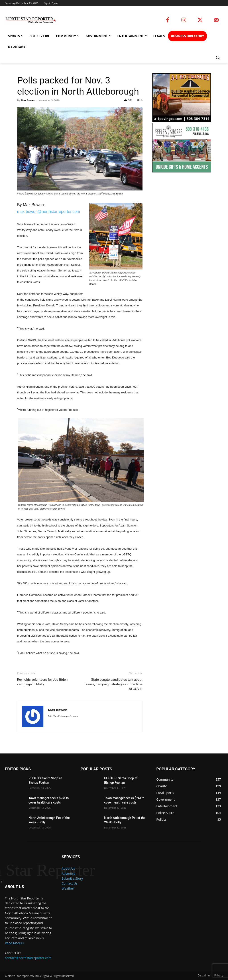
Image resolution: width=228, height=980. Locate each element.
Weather (68, 888)
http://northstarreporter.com (63, 716)
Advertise (68, 874)
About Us (68, 868)
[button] (218, 57)
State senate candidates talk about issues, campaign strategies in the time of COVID (114, 684)
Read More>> (15, 943)
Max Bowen (28, 100)
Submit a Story (72, 878)
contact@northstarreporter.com (28, 958)
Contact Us (70, 883)
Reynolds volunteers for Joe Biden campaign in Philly (42, 682)
